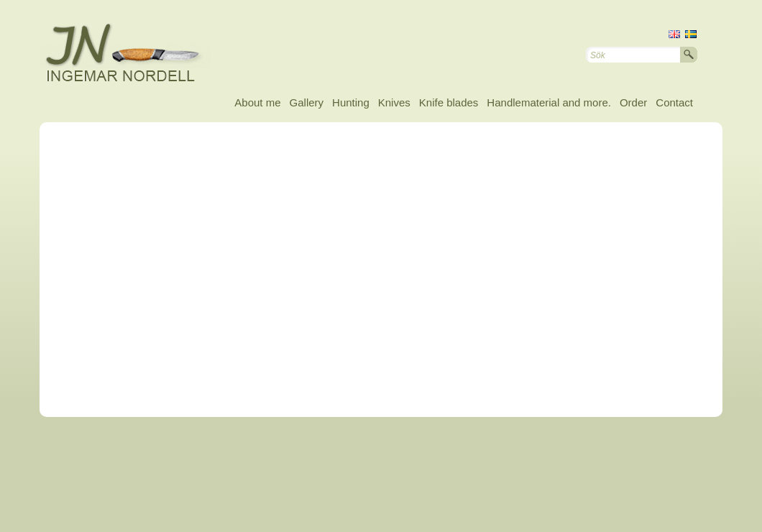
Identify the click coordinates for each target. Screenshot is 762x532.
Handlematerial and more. (549, 102)
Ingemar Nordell (137, 50)
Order (633, 102)
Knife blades (449, 102)
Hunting (351, 102)
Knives (394, 102)
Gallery (307, 102)
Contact (674, 102)
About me (257, 102)
